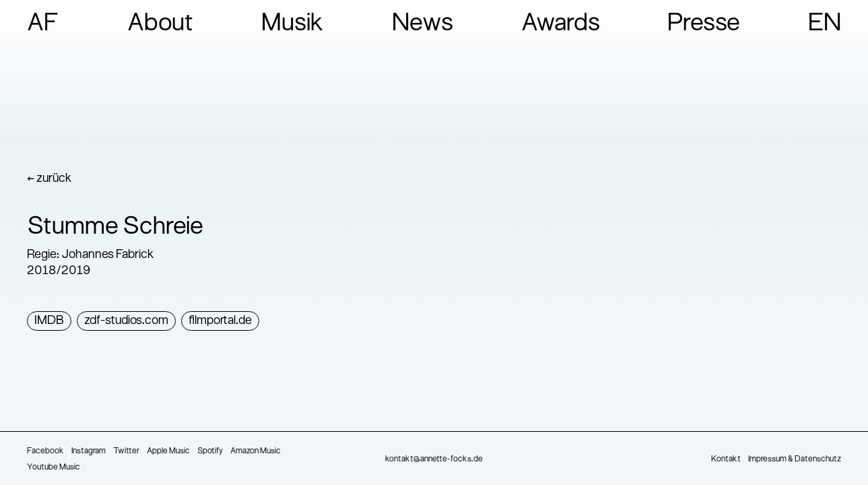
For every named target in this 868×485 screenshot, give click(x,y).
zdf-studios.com (126, 321)
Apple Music (168, 451)
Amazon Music (256, 451)
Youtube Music (54, 467)
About (161, 24)
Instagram (89, 451)
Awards (561, 24)
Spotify (210, 451)
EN (825, 24)
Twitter (126, 451)
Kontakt (726, 459)
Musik (293, 24)
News (423, 24)
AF (43, 24)
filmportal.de (220, 321)
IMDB (49, 321)
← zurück (49, 179)
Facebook (45, 451)
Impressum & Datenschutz (795, 459)
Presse (704, 24)
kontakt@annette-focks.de (434, 459)
